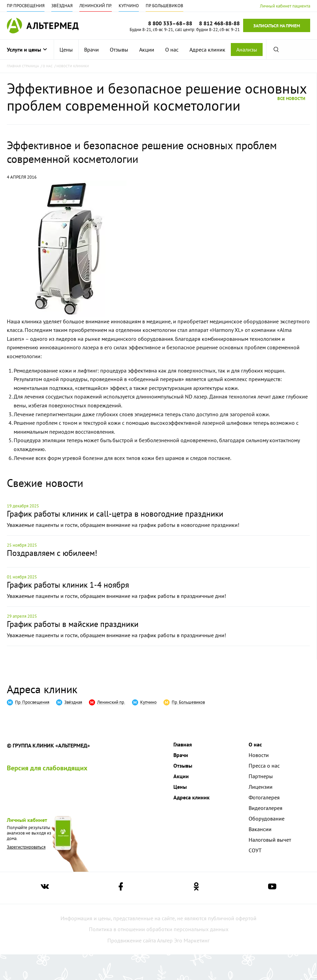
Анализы (247, 50)
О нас (172, 50)
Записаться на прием (277, 26)
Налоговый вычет (270, 840)
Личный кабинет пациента (285, 6)
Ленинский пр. (96, 6)
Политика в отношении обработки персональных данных (159, 929)
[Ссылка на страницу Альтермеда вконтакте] (45, 888)
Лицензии (261, 787)
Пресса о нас (264, 766)
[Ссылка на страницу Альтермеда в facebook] (121, 888)
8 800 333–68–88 (170, 23)
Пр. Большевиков (164, 6)
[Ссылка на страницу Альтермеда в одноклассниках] (196, 888)
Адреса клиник (207, 50)
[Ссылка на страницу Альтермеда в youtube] (272, 888)
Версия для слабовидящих (47, 768)
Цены (66, 50)
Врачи (91, 50)
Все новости (291, 98)
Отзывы (119, 50)
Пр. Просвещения (26, 6)
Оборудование (267, 818)
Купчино (129, 6)
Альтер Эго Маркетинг (183, 940)
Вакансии (260, 829)
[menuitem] (66, 50)
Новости (259, 755)
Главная (183, 744)
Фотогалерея (264, 797)
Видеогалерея (266, 808)
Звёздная (62, 6)
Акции (147, 50)
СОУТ (255, 850)
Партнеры (261, 776)
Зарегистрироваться (26, 847)
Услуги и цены (27, 50)
